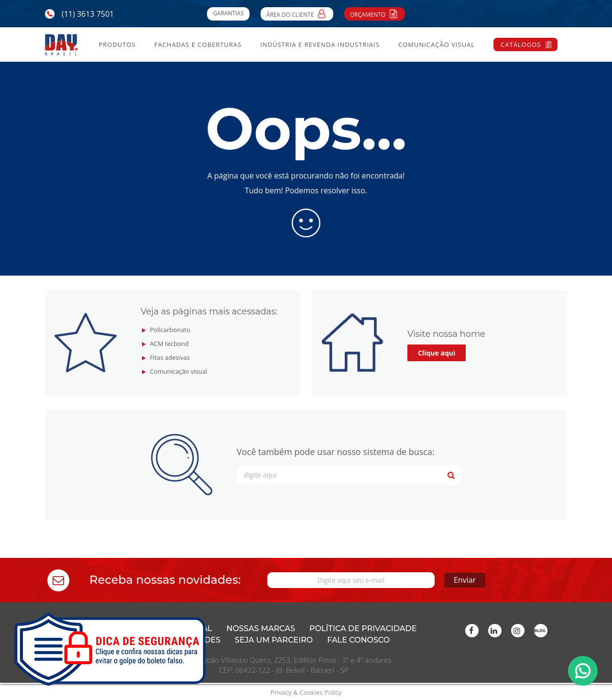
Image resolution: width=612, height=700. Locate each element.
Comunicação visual (178, 371)
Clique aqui (437, 353)
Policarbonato (170, 330)
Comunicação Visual (437, 44)
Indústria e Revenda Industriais (320, 44)
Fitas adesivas (169, 357)
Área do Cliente (297, 13)
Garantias (228, 13)
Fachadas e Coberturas (198, 44)
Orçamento (375, 13)
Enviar (465, 580)
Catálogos (521, 44)
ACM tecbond (169, 344)
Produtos (117, 44)
